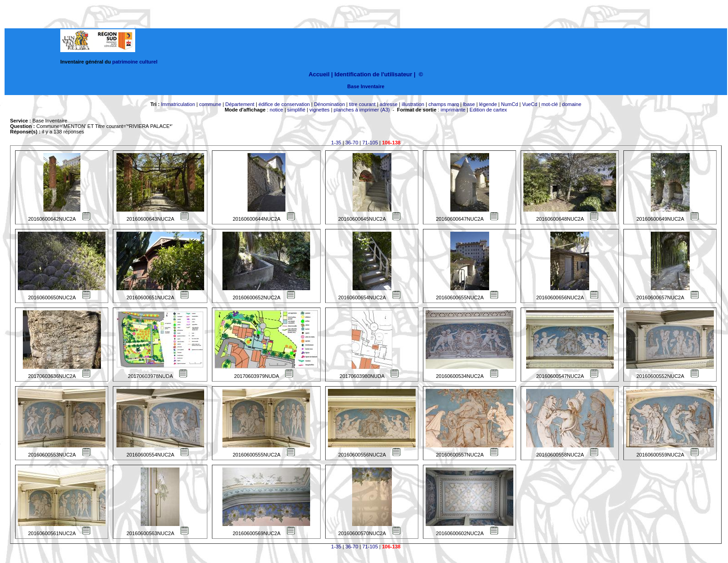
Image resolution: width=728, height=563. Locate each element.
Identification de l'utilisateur (373, 74)
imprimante (453, 110)
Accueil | (321, 74)
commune (210, 104)
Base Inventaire (366, 86)
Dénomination (329, 104)
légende (488, 104)
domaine (572, 104)
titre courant (362, 104)
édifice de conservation (284, 104)
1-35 (336, 143)
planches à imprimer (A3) (362, 110)
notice (277, 110)
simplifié (296, 110)
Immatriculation (178, 104)
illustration (413, 104)
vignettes (320, 110)
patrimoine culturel (135, 62)
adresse (388, 104)
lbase (469, 104)
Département (240, 104)
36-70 (352, 143)
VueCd (530, 104)
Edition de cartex (488, 110)
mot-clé (550, 104)
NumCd (509, 104)
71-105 (370, 143)
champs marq (444, 104)
